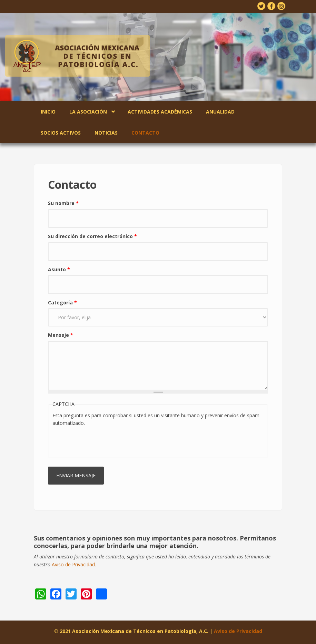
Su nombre (63, 203)
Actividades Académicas (160, 112)
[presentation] (105, 441)
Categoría (62, 303)
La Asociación (88, 112)
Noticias (106, 133)
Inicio (48, 112)
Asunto (59, 269)
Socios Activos (61, 133)
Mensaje (61, 335)
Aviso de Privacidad (73, 564)
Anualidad (220, 112)
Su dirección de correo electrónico (92, 236)
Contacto (145, 133)
